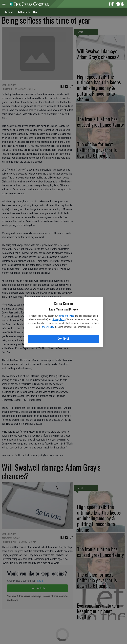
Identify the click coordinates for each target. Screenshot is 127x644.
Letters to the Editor (28, 12)
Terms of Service (66, 316)
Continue (63, 339)
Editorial (9, 12)
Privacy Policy (59, 319)
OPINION (117, 4)
